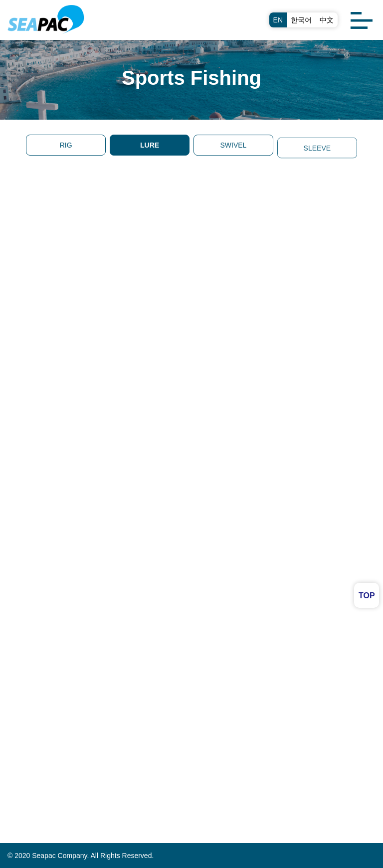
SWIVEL (233, 146)
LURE (150, 145)
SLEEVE (317, 153)
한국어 (301, 20)
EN (278, 20)
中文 (327, 20)
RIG (66, 145)
